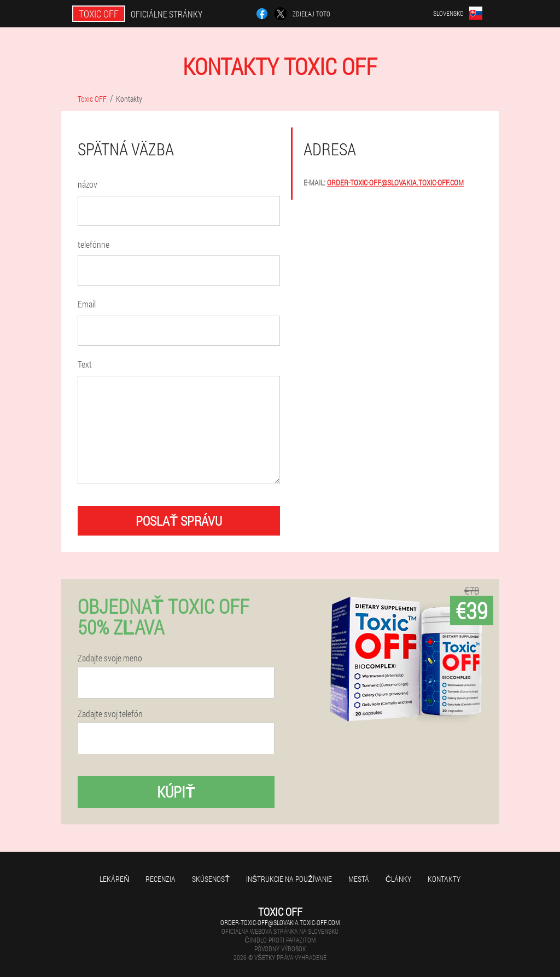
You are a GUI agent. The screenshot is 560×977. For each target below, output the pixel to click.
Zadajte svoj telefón (110, 714)
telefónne (94, 244)
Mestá (359, 879)
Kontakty (444, 879)
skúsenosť (211, 879)
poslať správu (179, 521)
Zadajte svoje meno (110, 658)
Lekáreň (114, 879)
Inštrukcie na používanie (289, 879)
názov (87, 184)
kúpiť (176, 792)
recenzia (161, 879)
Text (85, 364)
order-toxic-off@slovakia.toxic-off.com (395, 182)
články (398, 879)
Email (87, 304)
